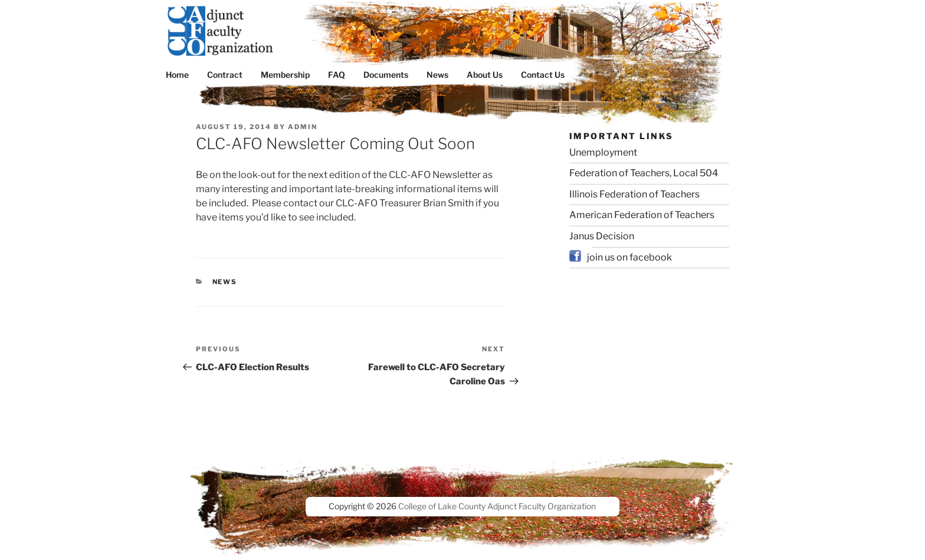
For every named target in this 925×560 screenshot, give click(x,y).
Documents (386, 75)
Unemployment (603, 152)
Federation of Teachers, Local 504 (644, 173)
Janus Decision (602, 236)
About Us (485, 75)
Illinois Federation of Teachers (634, 194)
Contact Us (543, 75)
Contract (225, 75)
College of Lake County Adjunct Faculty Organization (497, 506)
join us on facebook (629, 257)
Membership (285, 75)
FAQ (337, 75)
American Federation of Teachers (642, 215)
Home (177, 75)
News (437, 75)
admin (303, 127)
